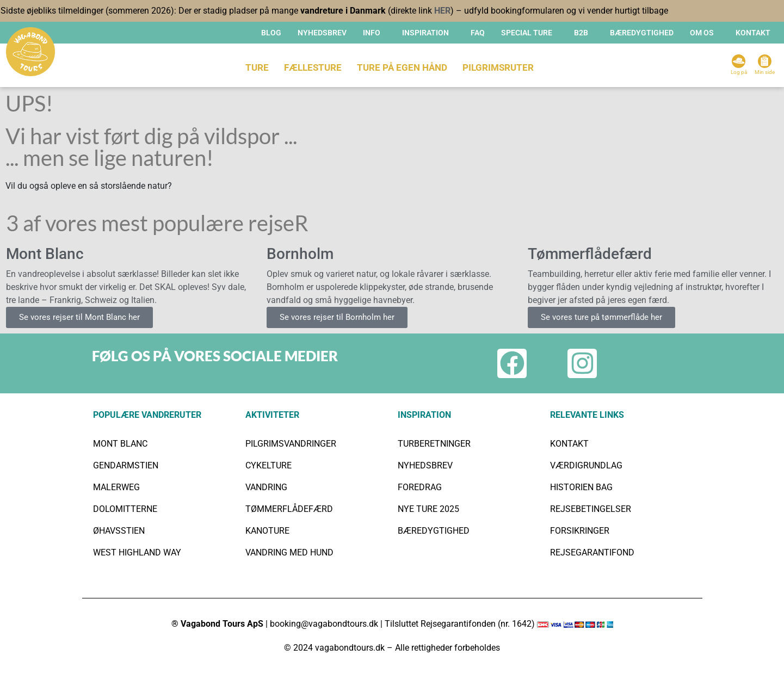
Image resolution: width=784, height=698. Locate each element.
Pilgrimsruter (498, 68)
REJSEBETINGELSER (591, 509)
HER (442, 11)
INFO (372, 33)
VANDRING (266, 487)
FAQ (478, 33)
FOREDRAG (420, 487)
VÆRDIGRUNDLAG (586, 465)
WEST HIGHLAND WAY (137, 552)
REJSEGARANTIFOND (592, 552)
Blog (271, 33)
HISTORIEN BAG (581, 487)
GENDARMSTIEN (126, 465)
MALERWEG (116, 487)
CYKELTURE (268, 465)
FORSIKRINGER (580, 531)
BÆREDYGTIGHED (642, 33)
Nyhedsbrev (322, 33)
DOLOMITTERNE (125, 509)
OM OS (702, 33)
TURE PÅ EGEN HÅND (402, 68)
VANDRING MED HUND (289, 552)
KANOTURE (267, 531)
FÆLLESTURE (313, 68)
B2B (581, 33)
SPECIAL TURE (527, 33)
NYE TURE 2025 (428, 509)
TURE (257, 68)
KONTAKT (753, 33)
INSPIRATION (425, 33)
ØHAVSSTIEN (119, 531)
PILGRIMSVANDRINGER (291, 444)
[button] (374, 33)
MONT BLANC (120, 444)
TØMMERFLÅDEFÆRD (289, 509)
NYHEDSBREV (425, 465)
